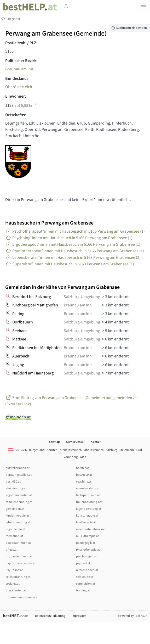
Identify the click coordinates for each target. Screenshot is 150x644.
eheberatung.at (16, 488)
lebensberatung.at (18, 522)
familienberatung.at (19, 502)
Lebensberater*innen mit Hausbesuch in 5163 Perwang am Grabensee (73, 257)
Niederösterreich (71, 450)
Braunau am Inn (19, 69)
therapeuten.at (16, 590)
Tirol (139, 450)
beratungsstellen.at (19, 475)
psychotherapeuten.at (21, 563)
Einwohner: (16, 96)
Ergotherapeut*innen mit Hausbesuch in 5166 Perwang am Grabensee (73, 244)
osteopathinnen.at (18, 543)
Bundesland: (16, 79)
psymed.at (83, 563)
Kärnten (52, 450)
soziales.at (13, 584)
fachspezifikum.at (88, 495)
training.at (83, 590)
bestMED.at (13, 482)
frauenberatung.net (89, 502)
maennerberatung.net (91, 529)
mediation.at (14, 536)
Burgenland (37, 450)
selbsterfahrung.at (18, 577)
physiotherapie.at (88, 550)
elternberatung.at (88, 488)
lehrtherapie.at (86, 522)
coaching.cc (84, 482)
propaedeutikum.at (19, 556)
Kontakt (96, 442)
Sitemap (54, 442)
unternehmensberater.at (22, 597)
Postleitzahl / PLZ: (21, 43)
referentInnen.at (87, 570)
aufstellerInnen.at (18, 468)
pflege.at (12, 550)
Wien (83, 457)
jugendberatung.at (89, 509)
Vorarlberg (71, 457)
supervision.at (86, 584)
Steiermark (127, 450)
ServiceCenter (75, 442)
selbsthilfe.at (85, 577)
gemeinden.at (15, 509)
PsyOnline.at (14, 570)
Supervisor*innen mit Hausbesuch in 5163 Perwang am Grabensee (70, 264)
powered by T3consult (133, 616)
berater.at (82, 468)
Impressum (79, 616)
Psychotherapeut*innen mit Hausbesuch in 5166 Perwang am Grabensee (75, 231)
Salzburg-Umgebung (82, 297)
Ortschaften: (16, 115)
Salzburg (112, 450)
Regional (14, 19)
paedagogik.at (86, 543)
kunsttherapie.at (87, 516)
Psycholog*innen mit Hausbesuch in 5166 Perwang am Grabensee (69, 238)
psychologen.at (86, 556)
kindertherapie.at (17, 516)
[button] (143, 7)
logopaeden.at (16, 529)
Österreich (18, 450)
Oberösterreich (19, 87)
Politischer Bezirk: (21, 61)
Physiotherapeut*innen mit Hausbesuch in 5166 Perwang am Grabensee (75, 251)
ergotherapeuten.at (19, 495)
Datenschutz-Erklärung (50, 616)
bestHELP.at (84, 475)
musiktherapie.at (87, 536)
